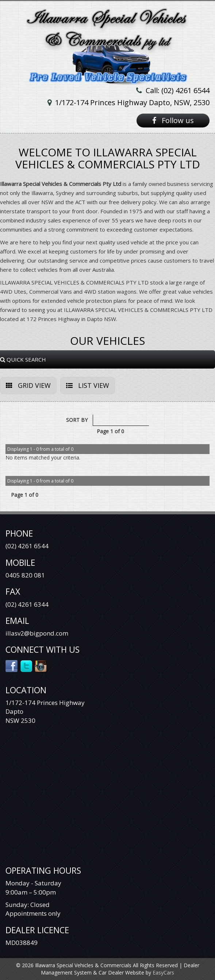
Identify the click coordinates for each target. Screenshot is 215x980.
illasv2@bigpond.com (37, 633)
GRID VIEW (28, 385)
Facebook (12, 666)
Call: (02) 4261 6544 (178, 90)
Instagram (41, 666)
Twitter (26, 666)
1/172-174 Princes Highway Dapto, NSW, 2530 (132, 102)
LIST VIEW (88, 385)
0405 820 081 (25, 575)
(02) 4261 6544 (27, 546)
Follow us (173, 120)
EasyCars (163, 973)
